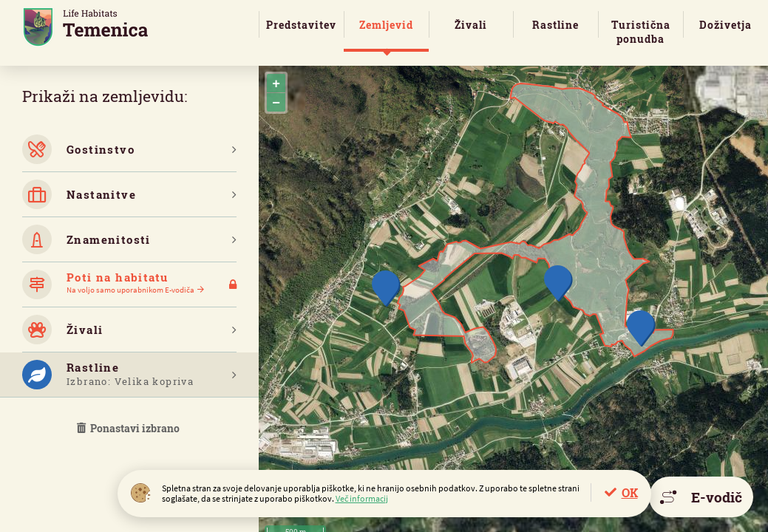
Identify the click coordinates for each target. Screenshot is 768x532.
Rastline (555, 25)
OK (630, 492)
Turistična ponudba (641, 32)
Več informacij (362, 498)
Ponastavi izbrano (129, 428)
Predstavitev (301, 25)
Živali (471, 25)
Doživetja (725, 25)
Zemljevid (386, 25)
